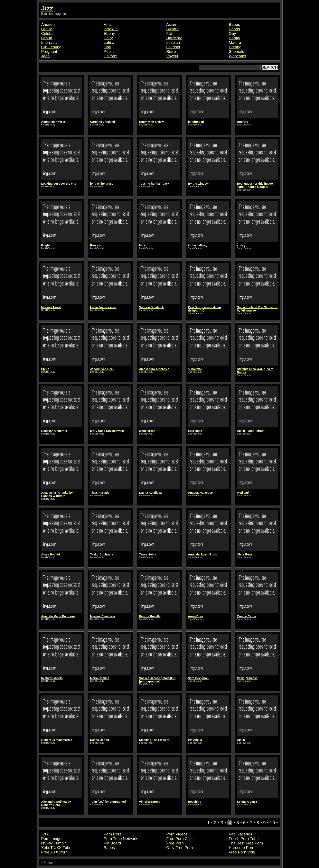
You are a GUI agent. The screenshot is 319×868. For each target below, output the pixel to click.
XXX (45, 834)
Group (47, 38)
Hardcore (174, 38)
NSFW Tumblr (54, 843)
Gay (232, 33)
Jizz (47, 8)
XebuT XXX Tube (56, 848)
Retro (171, 51)
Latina (109, 42)
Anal (108, 24)
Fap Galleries (241, 834)
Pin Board (112, 843)
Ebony (109, 33)
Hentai (234, 38)
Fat (169, 33)
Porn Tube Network (121, 839)
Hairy (108, 38)
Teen (46, 56)
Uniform (111, 56)
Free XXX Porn (54, 852)
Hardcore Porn (242, 848)
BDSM (47, 29)
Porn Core (113, 834)
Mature (235, 42)
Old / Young (51, 47)
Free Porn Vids (242, 852)
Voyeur (172, 56)
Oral (107, 47)
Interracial (50, 42)
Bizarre (173, 29)
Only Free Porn (180, 848)
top (51, 862)
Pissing (235, 47)
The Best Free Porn (246, 843)
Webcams (238, 56)
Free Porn (175, 843)
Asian (171, 24)
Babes (234, 24)
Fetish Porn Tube (244, 839)
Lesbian (173, 42)
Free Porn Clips (180, 839)
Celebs (47, 33)
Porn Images (52, 839)
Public (109, 51)
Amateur (49, 24)
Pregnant (49, 51)
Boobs (234, 29)
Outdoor (173, 47)
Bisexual (111, 29)
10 (273, 823)
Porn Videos (177, 834)
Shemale (237, 51)
